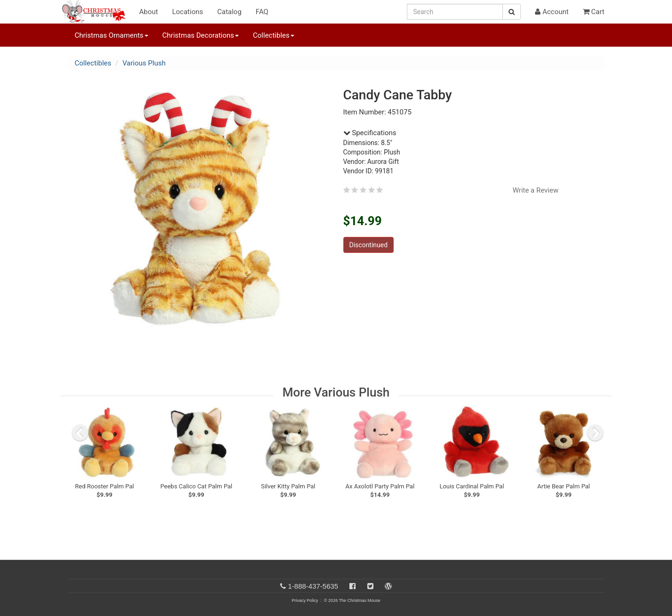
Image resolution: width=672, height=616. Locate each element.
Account (552, 12)
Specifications (370, 133)
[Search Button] (512, 12)
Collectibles (93, 63)
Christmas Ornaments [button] (112, 35)
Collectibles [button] (274, 35)
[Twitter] (370, 586)
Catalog (229, 12)
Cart (594, 12)
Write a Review (535, 190)
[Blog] (388, 586)
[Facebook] (352, 586)
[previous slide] (80, 433)
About (149, 12)
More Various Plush (336, 392)
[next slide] (595, 433)
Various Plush (144, 63)
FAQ (262, 12)
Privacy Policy (305, 600)
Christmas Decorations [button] (201, 35)
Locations (187, 12)
